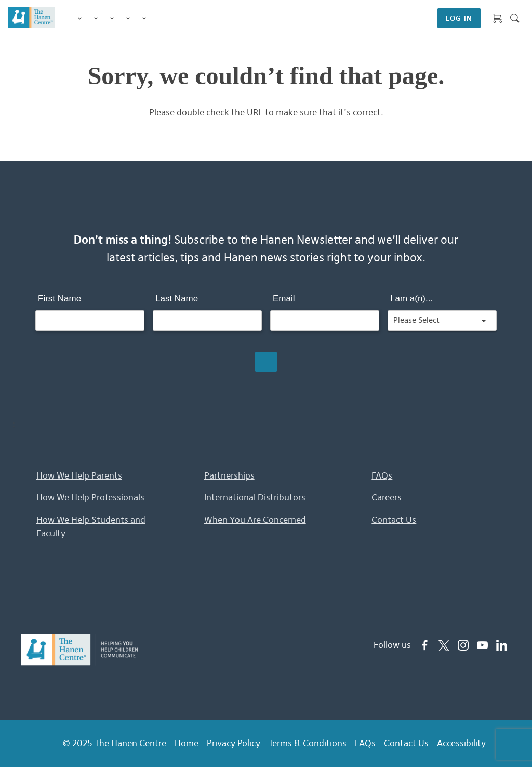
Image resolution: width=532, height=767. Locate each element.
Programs (96, 19)
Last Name (177, 299)
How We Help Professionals (90, 497)
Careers (387, 497)
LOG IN (459, 18)
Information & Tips (128, 19)
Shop (156, 18)
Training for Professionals (112, 19)
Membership (144, 19)
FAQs (382, 475)
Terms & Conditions (308, 743)
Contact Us (394, 520)
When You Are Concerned (255, 520)
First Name (59, 299)
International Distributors (255, 497)
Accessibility (461, 743)
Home (187, 743)
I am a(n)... (411, 299)
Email (284, 299)
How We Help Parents (79, 475)
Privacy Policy (234, 743)
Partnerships (229, 475)
